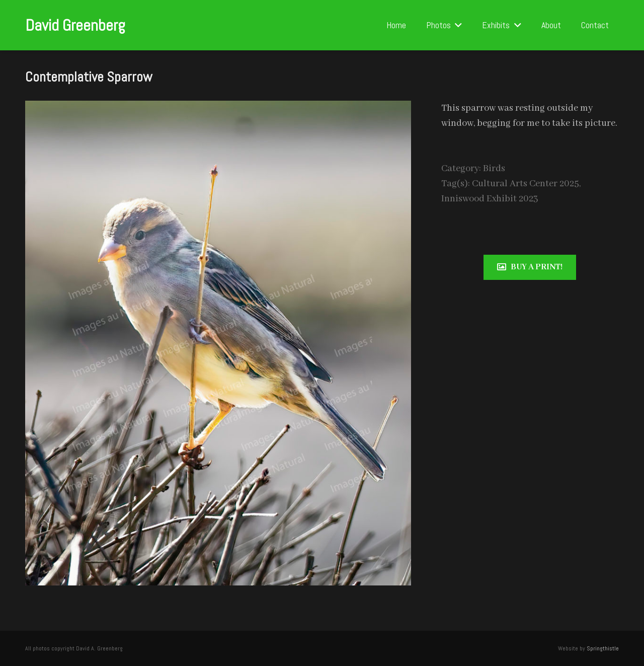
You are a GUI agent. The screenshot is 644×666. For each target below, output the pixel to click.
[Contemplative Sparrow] (218, 108)
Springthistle (603, 648)
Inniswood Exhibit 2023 (490, 199)
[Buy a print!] (530, 267)
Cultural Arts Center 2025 (526, 184)
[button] (457, 25)
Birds (494, 169)
